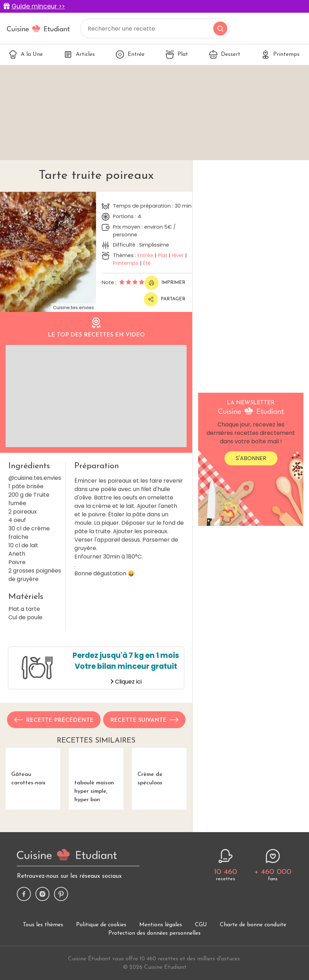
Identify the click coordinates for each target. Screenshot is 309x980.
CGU (201, 934)
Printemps (280, 54)
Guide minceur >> (38, 6)
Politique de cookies (101, 934)
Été (147, 263)
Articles (79, 54)
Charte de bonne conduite (253, 934)
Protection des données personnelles (154, 942)
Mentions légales (161, 934)
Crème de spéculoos (159, 776)
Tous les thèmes (43, 934)
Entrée (130, 54)
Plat (177, 54)
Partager (164, 299)
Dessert (225, 54)
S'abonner (251, 458)
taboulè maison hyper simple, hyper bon (96, 780)
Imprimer (165, 283)
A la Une (26, 54)
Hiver (178, 255)
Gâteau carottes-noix (33, 776)
